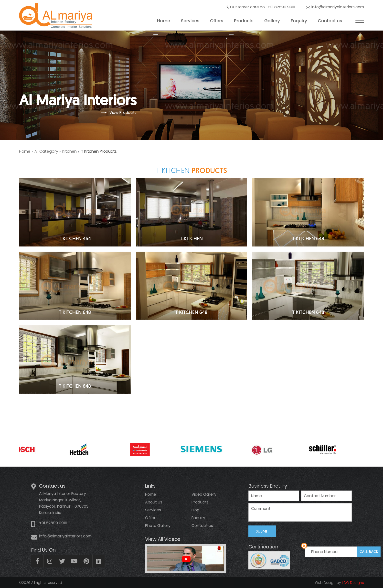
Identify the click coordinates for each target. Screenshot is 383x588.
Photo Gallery (158, 526)
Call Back (369, 552)
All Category (46, 151)
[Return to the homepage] (56, 27)
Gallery (272, 21)
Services (190, 21)
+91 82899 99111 (281, 7)
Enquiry (299, 21)
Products (244, 21)
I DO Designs (352, 583)
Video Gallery (204, 494)
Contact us (330, 21)
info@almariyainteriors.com (338, 7)
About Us (154, 502)
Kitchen (69, 151)
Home (164, 21)
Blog (195, 510)
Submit (262, 531)
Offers (217, 21)
